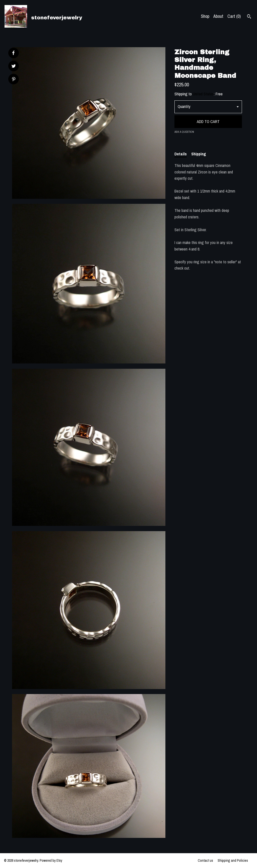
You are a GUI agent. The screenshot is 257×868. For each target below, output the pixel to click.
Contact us (205, 860)
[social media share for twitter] (14, 67)
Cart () (234, 16)
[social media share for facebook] (13, 53)
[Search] (249, 17)
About (218, 16)
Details (181, 154)
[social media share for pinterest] (14, 80)
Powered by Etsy (51, 860)
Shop (205, 16)
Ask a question (184, 132)
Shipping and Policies (233, 860)
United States (203, 94)
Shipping (199, 154)
